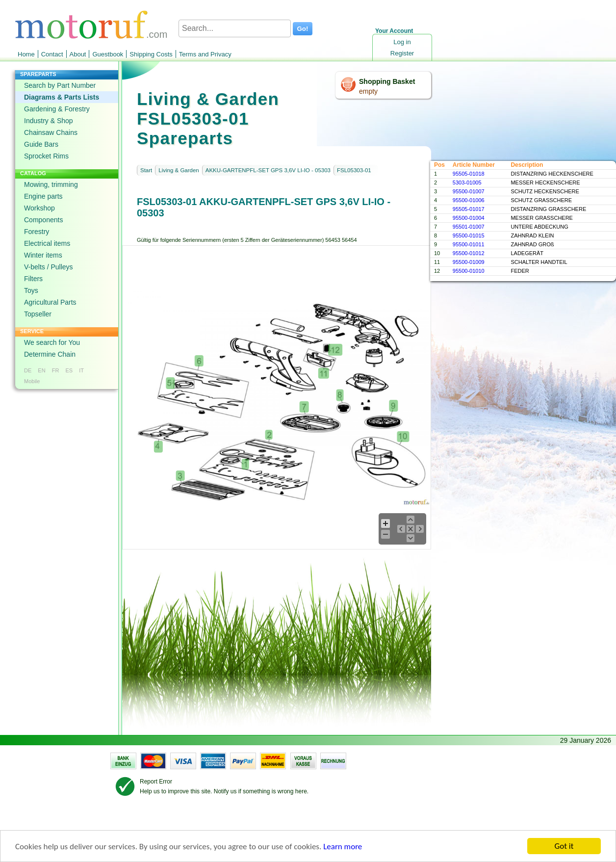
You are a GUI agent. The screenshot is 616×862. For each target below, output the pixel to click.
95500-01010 (469, 271)
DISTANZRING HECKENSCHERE (552, 174)
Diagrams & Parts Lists (62, 97)
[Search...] (235, 28)
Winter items (43, 255)
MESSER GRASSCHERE (542, 218)
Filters (33, 279)
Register (402, 53)
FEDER (520, 271)
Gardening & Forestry (57, 109)
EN (41, 370)
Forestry (37, 232)
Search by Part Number (60, 85)
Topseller (38, 314)
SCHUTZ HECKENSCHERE (545, 191)
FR (56, 370)
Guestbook (108, 54)
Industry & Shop (49, 121)
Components (43, 220)
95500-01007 (469, 191)
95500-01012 (469, 253)
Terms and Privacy (205, 54)
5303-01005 (467, 183)
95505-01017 (469, 209)
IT (81, 370)
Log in (402, 42)
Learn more (343, 847)
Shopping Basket (387, 81)
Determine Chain (50, 354)
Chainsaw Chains (51, 132)
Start (146, 170)
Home (26, 54)
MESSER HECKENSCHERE (545, 183)
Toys (31, 290)
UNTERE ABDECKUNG (539, 227)
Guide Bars (41, 144)
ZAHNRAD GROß (532, 244)
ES (69, 370)
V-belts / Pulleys (49, 267)
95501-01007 (469, 227)
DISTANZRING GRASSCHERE (548, 209)
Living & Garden (179, 170)
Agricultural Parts (50, 302)
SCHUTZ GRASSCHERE (541, 200)
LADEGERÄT (527, 253)
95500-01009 (469, 262)
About (78, 54)
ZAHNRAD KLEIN (532, 235)
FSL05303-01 (354, 170)
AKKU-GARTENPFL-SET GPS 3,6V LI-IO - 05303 (268, 170)
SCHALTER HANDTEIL (539, 262)
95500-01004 (469, 218)
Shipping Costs (151, 54)
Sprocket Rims (46, 156)
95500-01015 (469, 235)
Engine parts (43, 196)
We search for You (52, 342)
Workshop (39, 208)
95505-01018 (469, 174)
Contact (52, 54)
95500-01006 (469, 200)
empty (368, 91)
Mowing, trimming (51, 184)
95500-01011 (469, 244)
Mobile (32, 381)
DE (28, 370)
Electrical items (47, 243)
